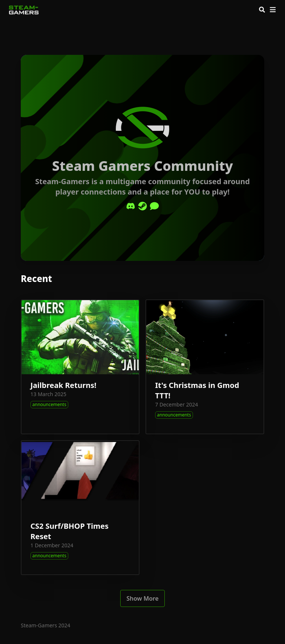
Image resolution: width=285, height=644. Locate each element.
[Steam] (142, 206)
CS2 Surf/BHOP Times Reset (70, 531)
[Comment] (154, 206)
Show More (143, 598)
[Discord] (131, 206)
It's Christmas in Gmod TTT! (197, 390)
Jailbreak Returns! (63, 385)
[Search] (262, 10)
